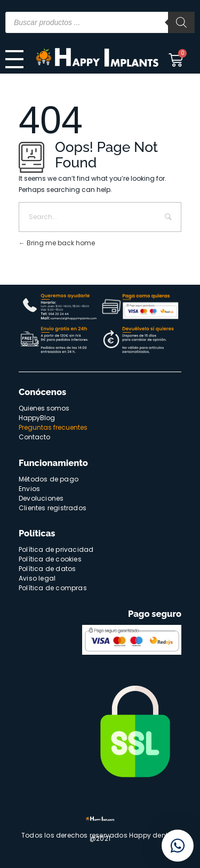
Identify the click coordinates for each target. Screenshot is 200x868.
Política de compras (53, 588)
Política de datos (47, 569)
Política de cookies (50, 559)
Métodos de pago (49, 479)
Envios (29, 489)
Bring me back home (57, 243)
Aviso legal (37, 578)
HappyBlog (37, 418)
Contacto (34, 437)
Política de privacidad (56, 549)
